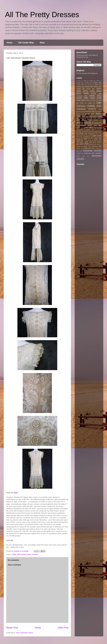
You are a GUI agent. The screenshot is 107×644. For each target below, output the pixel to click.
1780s (95, 83)
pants (78, 138)
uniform (97, 148)
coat (91, 118)
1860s (99, 89)
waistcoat (87, 153)
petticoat (87, 138)
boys (84, 116)
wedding (98, 153)
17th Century (88, 85)
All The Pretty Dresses (42, 15)
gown (86, 128)
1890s (86, 93)
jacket (88, 130)
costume (84, 120)
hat (100, 128)
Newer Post (12, 628)
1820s (87, 87)
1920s (14, 554)
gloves (79, 128)
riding (89, 140)
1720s (84, 81)
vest (78, 151)
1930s (79, 100)
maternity (87, 132)
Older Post (63, 628)
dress (29, 554)
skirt (82, 144)
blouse (87, 114)
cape (91, 116)
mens (96, 132)
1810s (79, 87)
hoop (82, 130)
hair (95, 128)
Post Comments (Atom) (25, 633)
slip (98, 144)
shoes (99, 142)
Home (9, 43)
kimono (97, 130)
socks (78, 146)
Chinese (83, 118)
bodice (99, 114)
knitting (79, 132)
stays (85, 146)
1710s (78, 81)
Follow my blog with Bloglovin (87, 73)
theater (79, 148)
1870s (85, 91)
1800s (96, 85)
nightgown (92, 134)
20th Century (22, 554)
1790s (79, 85)
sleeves (92, 144)
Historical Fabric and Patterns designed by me (87, 56)
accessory (88, 111)
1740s (91, 81)
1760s (79, 83)
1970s (82, 103)
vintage (79, 153)
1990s (90, 103)
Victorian (88, 151)
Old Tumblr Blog (26, 43)
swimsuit (95, 146)
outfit (94, 136)
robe (96, 140)
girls (95, 125)
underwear (87, 148)
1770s (87, 83)
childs (99, 116)
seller (16, 493)
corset (99, 118)
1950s (93, 100)
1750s (98, 81)
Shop (42, 43)
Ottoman (86, 136)
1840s (79, 89)
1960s (99, 100)
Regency (80, 140)
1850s (89, 89)
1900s (92, 96)
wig (83, 156)
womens (35, 554)
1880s (99, 91)
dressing (95, 123)
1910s (79, 98)
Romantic (80, 142)
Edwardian (81, 125)
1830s (96, 87)
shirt (91, 142)
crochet (96, 120)
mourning (80, 134)
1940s (87, 100)
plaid (96, 138)
